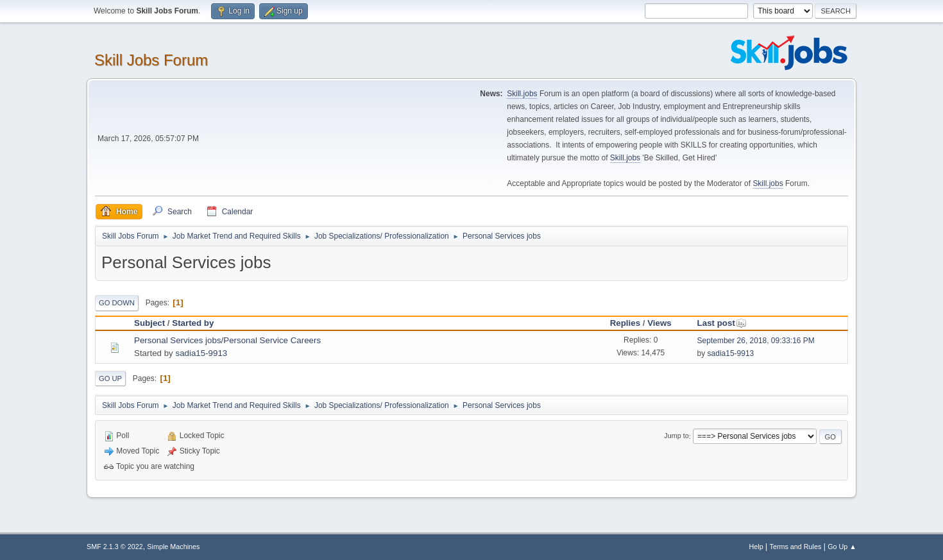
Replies (625, 323)
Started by (193, 323)
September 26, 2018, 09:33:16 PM (756, 341)
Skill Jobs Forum (151, 60)
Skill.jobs (522, 94)
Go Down (117, 303)
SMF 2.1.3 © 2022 (115, 547)
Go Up (110, 378)
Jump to (676, 436)
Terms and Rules (796, 547)
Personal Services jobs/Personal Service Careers (227, 340)
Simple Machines (173, 547)
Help (756, 547)
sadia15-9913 (201, 353)
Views (659, 323)
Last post (722, 323)
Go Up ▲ (842, 547)
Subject (149, 323)
